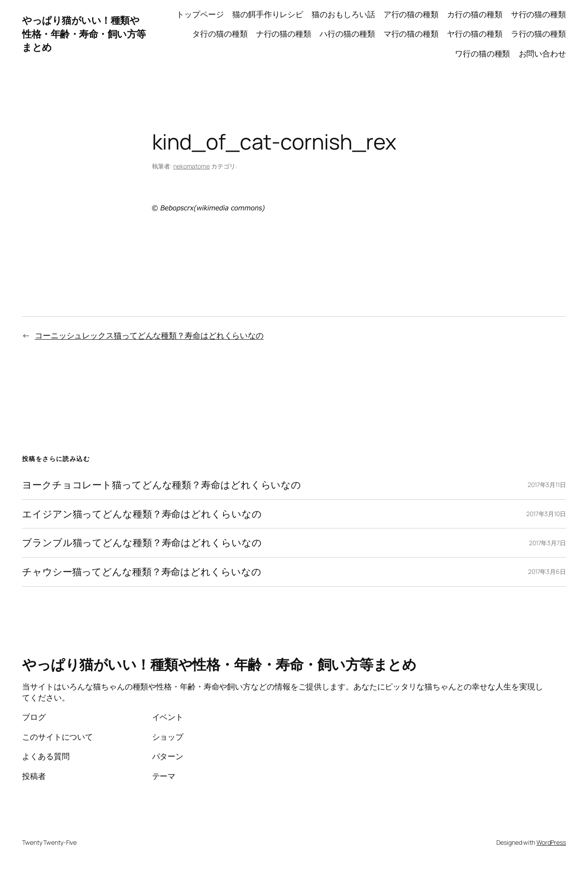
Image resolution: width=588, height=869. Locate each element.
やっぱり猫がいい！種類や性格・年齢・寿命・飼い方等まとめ (84, 34)
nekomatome (192, 166)
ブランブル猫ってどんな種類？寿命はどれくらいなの (142, 543)
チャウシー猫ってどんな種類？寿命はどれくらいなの (142, 572)
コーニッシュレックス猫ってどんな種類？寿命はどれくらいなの (149, 335)
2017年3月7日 (547, 543)
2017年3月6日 (547, 571)
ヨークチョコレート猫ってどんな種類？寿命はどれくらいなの (162, 485)
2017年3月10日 (546, 514)
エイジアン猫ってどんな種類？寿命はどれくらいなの (142, 514)
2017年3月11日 (547, 485)
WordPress (551, 842)
